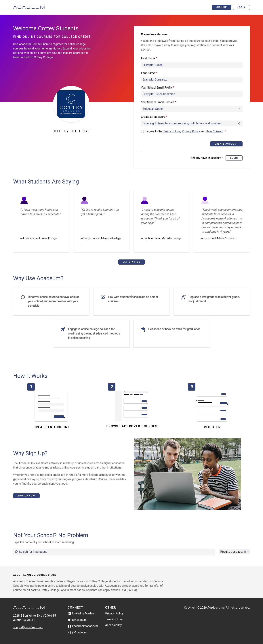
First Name (149, 58)
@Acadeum (77, 620)
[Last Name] (192, 80)
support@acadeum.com (28, 627)
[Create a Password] (192, 123)
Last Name (149, 73)
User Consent (215, 131)
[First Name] (192, 65)
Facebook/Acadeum (83, 626)
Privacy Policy (191, 131)
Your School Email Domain (159, 102)
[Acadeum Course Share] (39, 7)
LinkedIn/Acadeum (82, 613)
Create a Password (154, 117)
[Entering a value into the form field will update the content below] (114, 552)
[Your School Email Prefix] (192, 94)
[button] (234, 158)
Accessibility (114, 625)
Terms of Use (172, 131)
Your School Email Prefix (158, 88)
